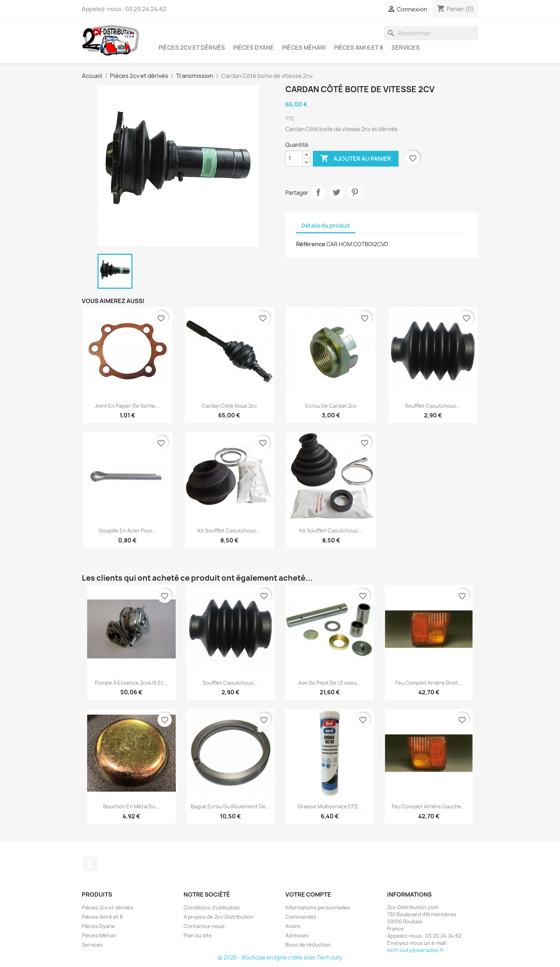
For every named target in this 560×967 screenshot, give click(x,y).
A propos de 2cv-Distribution (219, 917)
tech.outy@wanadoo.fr (416, 950)
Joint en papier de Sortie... (127, 406)
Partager (318, 192)
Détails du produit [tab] (326, 226)
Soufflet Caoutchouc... (433, 406)
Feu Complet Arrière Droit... (429, 683)
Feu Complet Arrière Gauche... (429, 806)
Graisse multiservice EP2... (330, 806)
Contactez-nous (204, 926)
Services (406, 48)
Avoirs (293, 926)
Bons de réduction (308, 945)
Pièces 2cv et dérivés (192, 48)
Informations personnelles (318, 908)
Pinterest (355, 192)
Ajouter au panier (356, 159)
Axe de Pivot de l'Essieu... (330, 683)
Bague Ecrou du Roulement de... (230, 806)
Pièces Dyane (254, 48)
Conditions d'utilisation (212, 908)
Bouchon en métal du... (131, 806)
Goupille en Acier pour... (127, 530)
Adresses (297, 935)
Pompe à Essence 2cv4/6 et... (131, 683)
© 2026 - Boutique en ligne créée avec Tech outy (280, 958)
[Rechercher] (431, 33)
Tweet (336, 192)
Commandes (301, 917)
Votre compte (308, 894)
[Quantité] (294, 159)
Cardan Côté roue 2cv (229, 406)
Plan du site (198, 935)
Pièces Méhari (304, 48)
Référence (311, 244)
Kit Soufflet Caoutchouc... (229, 530)
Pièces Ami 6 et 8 (359, 48)
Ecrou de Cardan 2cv (331, 406)
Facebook (90, 864)
